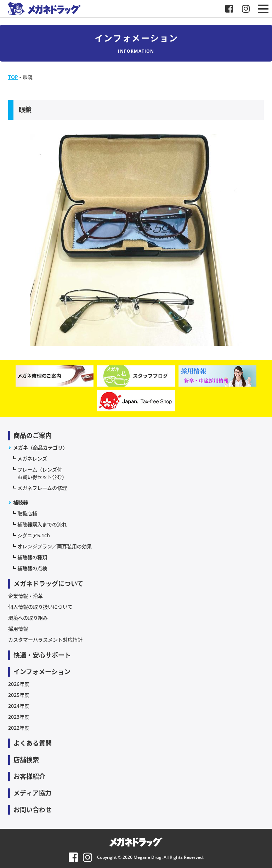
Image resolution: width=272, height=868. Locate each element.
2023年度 (19, 717)
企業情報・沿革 (25, 596)
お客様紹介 (29, 776)
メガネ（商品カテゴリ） (40, 448)
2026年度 (19, 684)
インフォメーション (42, 672)
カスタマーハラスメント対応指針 (45, 640)
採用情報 (18, 629)
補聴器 (21, 502)
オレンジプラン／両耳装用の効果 (55, 546)
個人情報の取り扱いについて (40, 607)
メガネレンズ (32, 459)
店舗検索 (26, 760)
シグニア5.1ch (34, 535)
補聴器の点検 (32, 568)
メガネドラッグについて (48, 584)
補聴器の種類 (32, 557)
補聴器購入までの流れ (42, 524)
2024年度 (19, 706)
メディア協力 (32, 793)
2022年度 (19, 728)
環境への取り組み (28, 618)
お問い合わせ (33, 810)
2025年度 (19, 695)
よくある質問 (33, 743)
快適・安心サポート (42, 655)
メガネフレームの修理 (42, 488)
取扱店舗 (27, 513)
